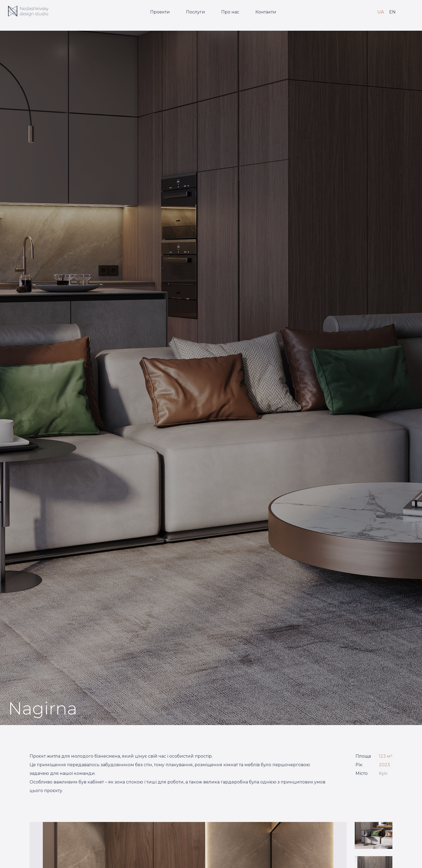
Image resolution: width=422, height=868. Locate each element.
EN (392, 12)
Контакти (266, 12)
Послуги (196, 12)
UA (381, 12)
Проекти (160, 12)
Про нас (230, 12)
